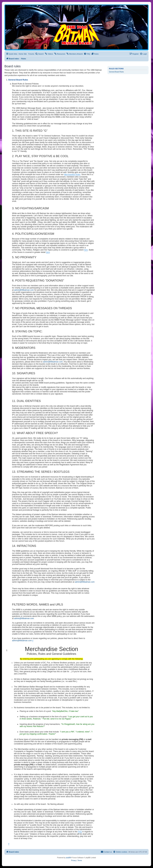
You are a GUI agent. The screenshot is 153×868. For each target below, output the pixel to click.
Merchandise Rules (72, 174)
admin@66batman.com (24, 290)
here (86, 250)
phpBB (68, 858)
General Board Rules (116, 72)
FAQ (80, 832)
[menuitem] (40, 54)
